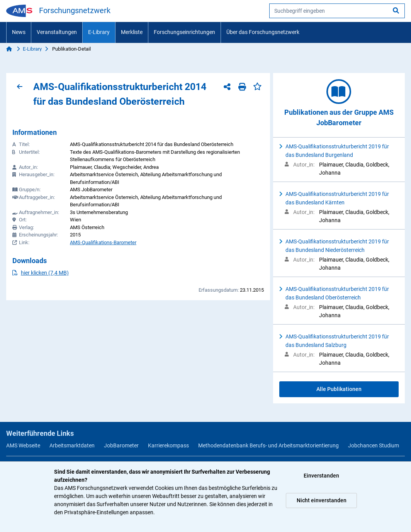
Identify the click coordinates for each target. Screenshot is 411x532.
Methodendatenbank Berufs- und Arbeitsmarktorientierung (268, 445)
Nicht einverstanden (322, 500)
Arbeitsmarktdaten (72, 445)
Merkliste (132, 32)
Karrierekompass (168, 445)
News (19, 32)
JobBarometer (121, 445)
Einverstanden (321, 476)
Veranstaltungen (57, 32)
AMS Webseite (23, 445)
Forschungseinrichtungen (184, 32)
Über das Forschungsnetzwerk (263, 32)
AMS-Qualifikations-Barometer (103, 242)
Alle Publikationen (339, 389)
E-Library (99, 32)
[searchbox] (337, 11)
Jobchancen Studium (374, 445)
